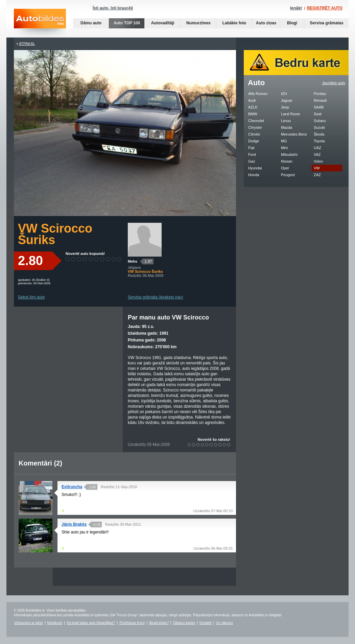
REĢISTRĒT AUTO (325, 8)
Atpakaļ (27, 44)
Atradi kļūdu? (159, 623)
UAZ (317, 148)
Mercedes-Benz (294, 134)
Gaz (252, 161)
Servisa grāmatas (326, 23)
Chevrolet (256, 121)
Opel (285, 168)
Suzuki (319, 127)
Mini (284, 148)
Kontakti (206, 623)
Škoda (319, 134)
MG (284, 141)
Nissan (287, 161)
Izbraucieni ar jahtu (29, 623)
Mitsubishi (289, 154)
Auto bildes (40, 23)
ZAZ (317, 175)
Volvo (318, 161)
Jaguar (287, 100)
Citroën (254, 134)
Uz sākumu (224, 623)
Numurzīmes (198, 23)
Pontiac (320, 94)
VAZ (317, 154)
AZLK (253, 107)
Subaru (320, 121)
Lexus (286, 121)
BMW (253, 114)
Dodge (254, 141)
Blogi (292, 23)
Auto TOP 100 (127, 23)
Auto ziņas (266, 23)
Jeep (285, 107)
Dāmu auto (91, 23)
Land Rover (291, 114)
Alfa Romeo (258, 94)
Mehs (133, 261)
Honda (254, 175)
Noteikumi (55, 623)
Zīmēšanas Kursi (132, 623)
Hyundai (255, 168)
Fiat (251, 148)
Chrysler (255, 127)
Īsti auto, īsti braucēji (113, 8)
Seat (318, 114)
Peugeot (288, 175)
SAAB (319, 107)
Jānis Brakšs (74, 524)
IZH (284, 94)
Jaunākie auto (334, 83)
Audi (252, 100)
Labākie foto (234, 23)
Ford (252, 154)
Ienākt (296, 8)
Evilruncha (72, 487)
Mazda (287, 127)
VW (317, 168)
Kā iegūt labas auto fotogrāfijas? (91, 623)
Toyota (319, 141)
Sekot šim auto (31, 297)
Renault (320, 100)
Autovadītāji (163, 23)
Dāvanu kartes (184, 623)
